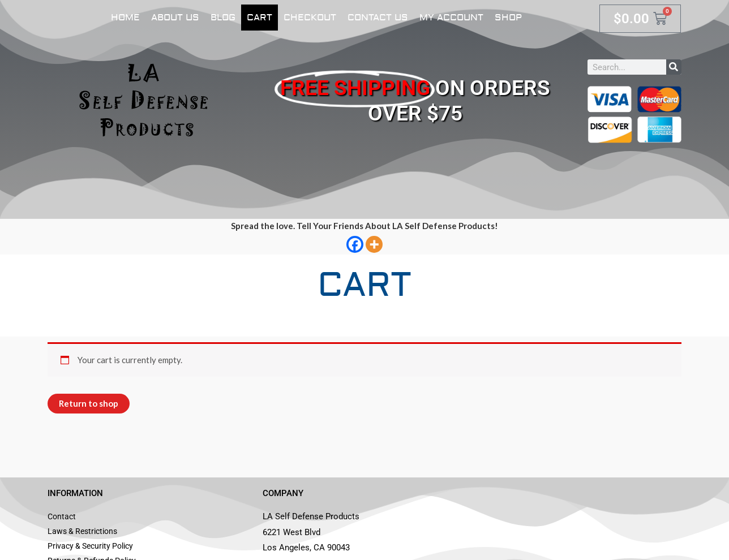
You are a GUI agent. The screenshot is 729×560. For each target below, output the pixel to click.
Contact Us (378, 18)
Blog (223, 18)
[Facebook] (355, 244)
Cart (260, 18)
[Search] (674, 67)
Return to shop (89, 403)
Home (125, 18)
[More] (374, 244)
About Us (175, 18)
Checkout (310, 18)
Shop (508, 18)
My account (451, 18)
